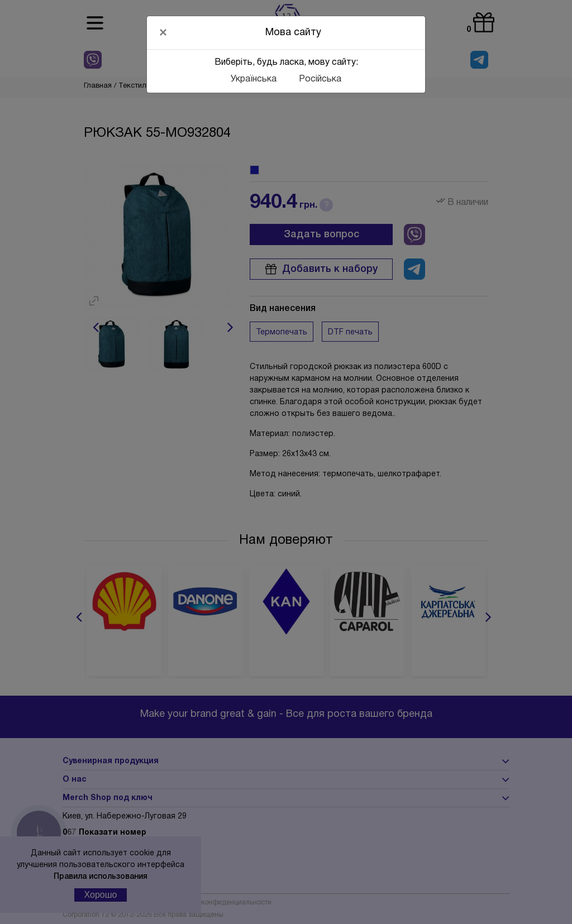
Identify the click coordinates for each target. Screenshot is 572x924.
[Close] (163, 32)
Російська (320, 79)
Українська (254, 79)
